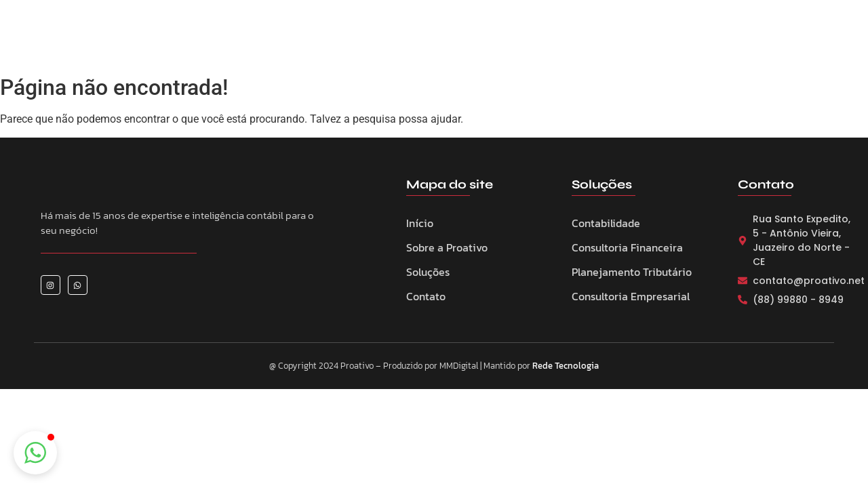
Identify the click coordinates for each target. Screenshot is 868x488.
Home (288, 41)
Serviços (448, 41)
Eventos (509, 41)
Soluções (428, 272)
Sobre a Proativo (365, 41)
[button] (35, 453)
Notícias (570, 41)
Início (420, 223)
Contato (631, 41)
